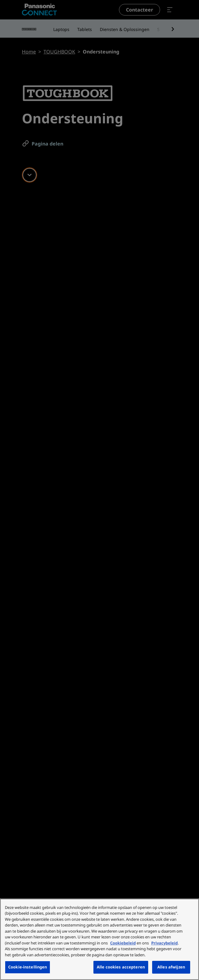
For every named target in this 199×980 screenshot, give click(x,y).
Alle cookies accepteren (121, 967)
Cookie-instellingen (28, 967)
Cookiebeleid (123, 943)
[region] (100, 939)
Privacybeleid (164, 943)
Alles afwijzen (171, 967)
